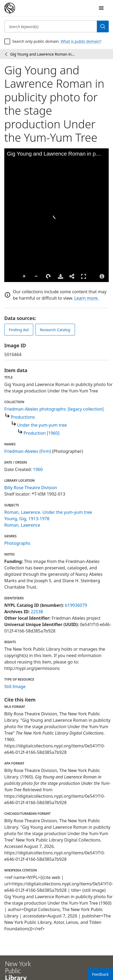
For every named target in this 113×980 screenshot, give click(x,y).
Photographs (17, 543)
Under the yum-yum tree (42, 425)
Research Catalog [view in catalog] (55, 330)
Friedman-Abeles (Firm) (28, 451)
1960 (38, 469)
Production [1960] (42, 433)
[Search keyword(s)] (51, 26)
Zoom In (24, 276)
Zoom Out (36, 276)
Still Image (15, 686)
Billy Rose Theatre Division (31, 488)
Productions (23, 417)
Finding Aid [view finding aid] (19, 330)
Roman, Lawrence (22, 525)
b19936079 (76, 605)
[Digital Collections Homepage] (10, 8)
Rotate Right (48, 276)
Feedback (100, 974)
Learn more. (86, 298)
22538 (37, 612)
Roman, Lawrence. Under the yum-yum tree (48, 512)
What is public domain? (81, 41)
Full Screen (84, 276)
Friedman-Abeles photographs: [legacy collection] (54, 409)
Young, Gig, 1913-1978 (27, 519)
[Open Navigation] (101, 8)
